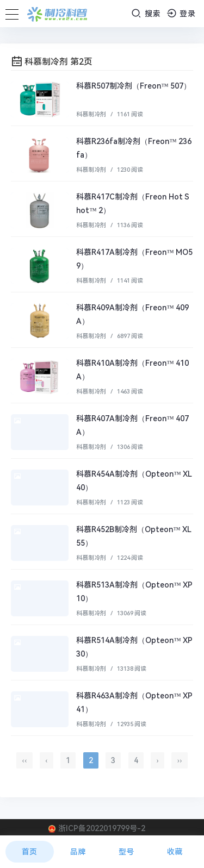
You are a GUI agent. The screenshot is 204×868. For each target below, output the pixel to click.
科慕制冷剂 (91, 114)
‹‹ (24, 760)
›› (179, 760)
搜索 (146, 13)
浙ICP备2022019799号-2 (102, 828)
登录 (181, 14)
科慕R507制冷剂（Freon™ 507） (134, 86)
